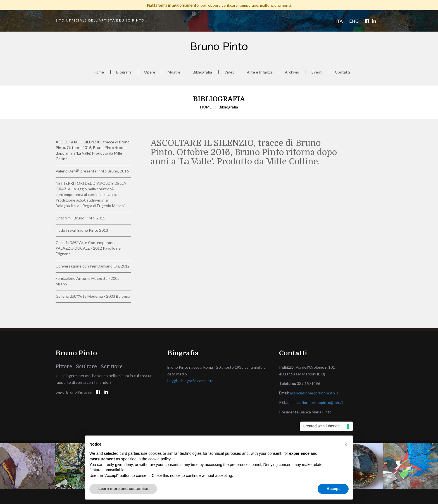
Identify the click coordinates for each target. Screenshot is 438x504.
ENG (354, 21)
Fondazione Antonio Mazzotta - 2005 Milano (88, 281)
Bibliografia (202, 72)
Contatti (342, 72)
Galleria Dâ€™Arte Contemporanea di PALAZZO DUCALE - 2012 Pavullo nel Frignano (89, 248)
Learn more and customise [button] (123, 489)
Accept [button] (333, 489)
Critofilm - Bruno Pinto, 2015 (80, 218)
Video (229, 72)
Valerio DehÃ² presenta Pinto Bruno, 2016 (92, 171)
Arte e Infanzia (260, 72)
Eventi (317, 72)
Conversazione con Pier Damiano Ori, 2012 (93, 266)
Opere (150, 72)
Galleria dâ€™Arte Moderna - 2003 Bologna (93, 296)
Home (99, 72)
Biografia (124, 72)
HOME (206, 107)
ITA (339, 21)
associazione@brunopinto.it (314, 393)
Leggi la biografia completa (190, 381)
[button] (346, 444)
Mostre (174, 72)
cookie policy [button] (159, 459)
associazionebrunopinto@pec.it (316, 402)
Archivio (292, 72)
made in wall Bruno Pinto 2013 (82, 230)
